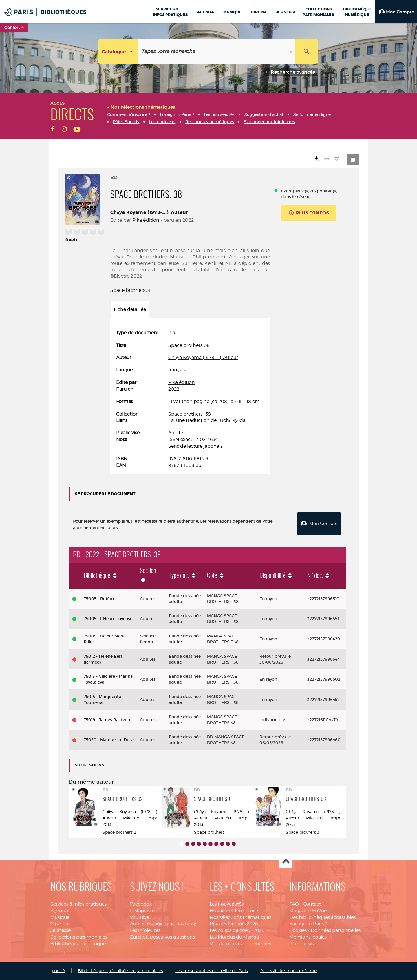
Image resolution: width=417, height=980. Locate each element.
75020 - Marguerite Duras (110, 740)
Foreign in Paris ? (308, 924)
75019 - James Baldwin (107, 720)
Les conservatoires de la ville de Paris (212, 971)
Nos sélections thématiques (240, 917)
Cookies (298, 930)
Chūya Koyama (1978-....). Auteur (149, 212)
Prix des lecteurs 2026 (234, 924)
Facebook (141, 904)
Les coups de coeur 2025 (237, 930)
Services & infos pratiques (78, 904)
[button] (396, 12)
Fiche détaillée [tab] (130, 309)
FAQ (294, 904)
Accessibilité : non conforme (288, 971)
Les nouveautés (227, 904)
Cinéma (59, 924)
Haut (286, 862)
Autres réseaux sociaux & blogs (164, 924)
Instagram (142, 911)
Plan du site (302, 944)
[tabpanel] (190, 399)
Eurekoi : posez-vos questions (162, 937)
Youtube (139, 917)
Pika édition (146, 220)
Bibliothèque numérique (78, 944)
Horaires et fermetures (234, 911)
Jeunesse (61, 930)
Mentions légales (308, 937)
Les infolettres (145, 930)
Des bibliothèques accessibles (322, 917)
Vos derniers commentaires (240, 944)
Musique (60, 917)
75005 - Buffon (99, 599)
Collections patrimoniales (79, 937)
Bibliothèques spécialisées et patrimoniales (120, 971)
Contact (312, 904)
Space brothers (128, 290)
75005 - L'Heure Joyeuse (108, 619)
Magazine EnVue (308, 911)
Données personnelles (336, 930)
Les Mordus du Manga (234, 937)
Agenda (59, 911)
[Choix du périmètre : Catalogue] (118, 51)
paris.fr (59, 971)
